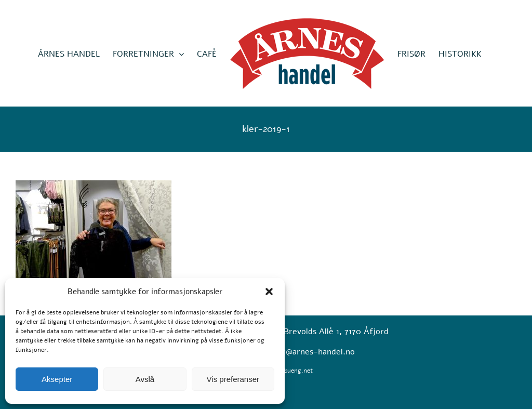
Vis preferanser (233, 379)
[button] (269, 292)
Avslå (145, 379)
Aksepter (57, 379)
